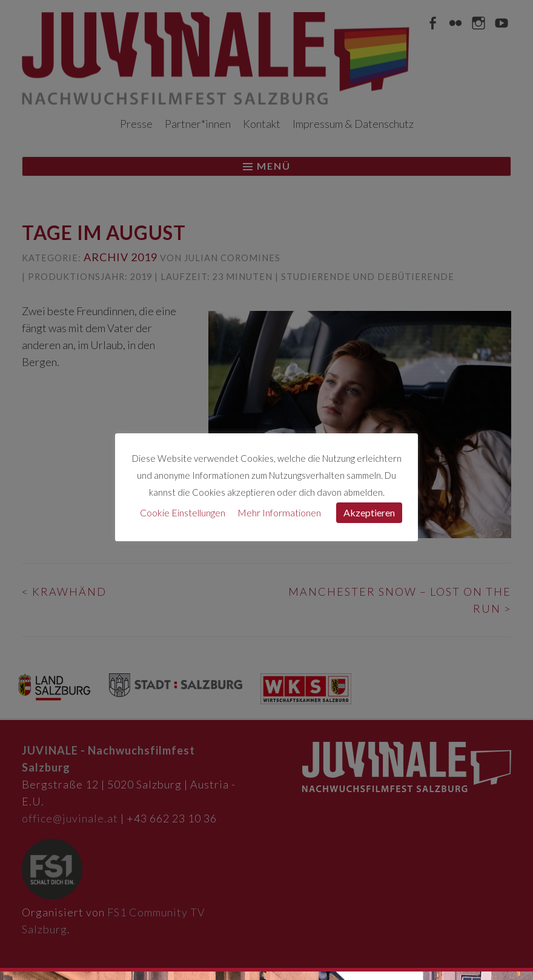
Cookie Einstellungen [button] (183, 512)
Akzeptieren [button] (369, 512)
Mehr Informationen (279, 512)
